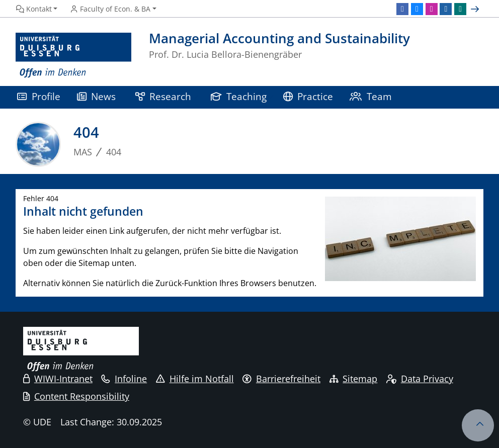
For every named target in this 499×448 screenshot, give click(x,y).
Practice (308, 96)
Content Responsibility (76, 396)
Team (371, 96)
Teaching (239, 96)
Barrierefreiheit (281, 379)
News (97, 96)
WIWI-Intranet (58, 379)
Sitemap (354, 379)
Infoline (124, 379)
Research (163, 96)
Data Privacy (420, 379)
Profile (39, 96)
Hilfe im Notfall (195, 379)
